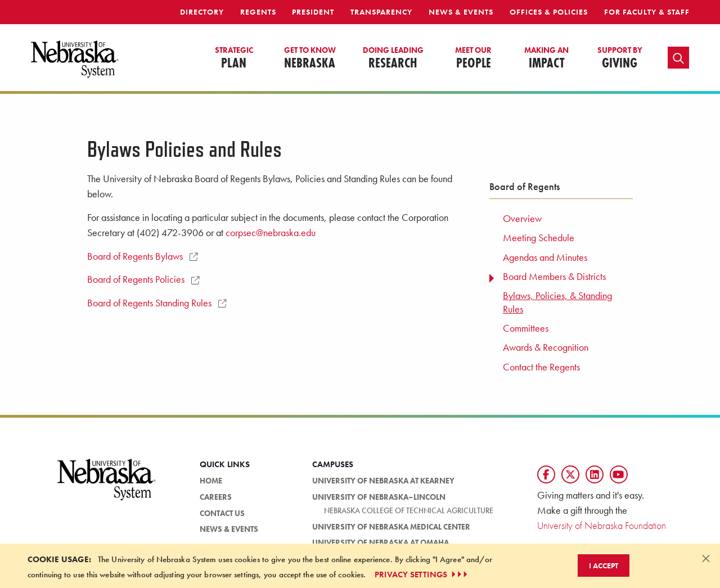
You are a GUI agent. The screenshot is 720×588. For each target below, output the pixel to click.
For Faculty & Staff (647, 12)
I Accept (604, 566)
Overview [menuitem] (522, 219)
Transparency (381, 12)
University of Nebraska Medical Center (391, 527)
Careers (216, 497)
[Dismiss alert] (706, 558)
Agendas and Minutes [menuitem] (545, 257)
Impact (546, 58)
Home (211, 481)
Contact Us (222, 513)
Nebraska (310, 58)
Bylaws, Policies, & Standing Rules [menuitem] (557, 302)
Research (393, 58)
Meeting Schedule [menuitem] (539, 238)
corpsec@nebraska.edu (271, 233)
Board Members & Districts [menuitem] (554, 277)
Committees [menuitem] (526, 328)
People (473, 58)
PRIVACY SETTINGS (422, 575)
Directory (202, 12)
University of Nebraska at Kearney (383, 481)
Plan (234, 58)
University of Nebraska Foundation (602, 525)
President (313, 12)
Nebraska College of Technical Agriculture (409, 510)
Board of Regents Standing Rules (157, 303)
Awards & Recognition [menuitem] (546, 347)
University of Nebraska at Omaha (381, 542)
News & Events (461, 12)
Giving (620, 58)
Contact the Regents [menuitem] (541, 367)
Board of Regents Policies (143, 279)
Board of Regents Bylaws (142, 256)
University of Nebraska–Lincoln (379, 497)
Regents (258, 12)
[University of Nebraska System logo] (107, 486)
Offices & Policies (549, 12)
